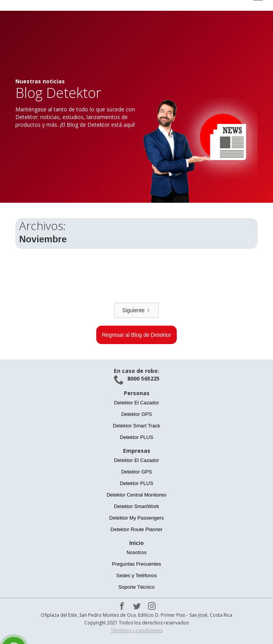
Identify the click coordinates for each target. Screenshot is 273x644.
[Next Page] (136, 310)
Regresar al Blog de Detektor (137, 335)
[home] (81, 5)
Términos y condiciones (137, 630)
